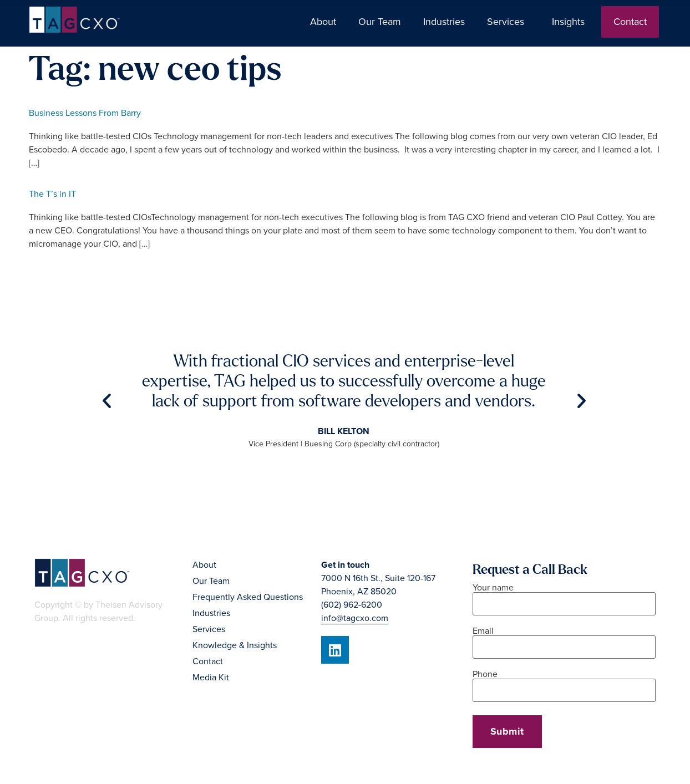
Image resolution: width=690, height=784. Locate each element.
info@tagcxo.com (355, 618)
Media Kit (211, 678)
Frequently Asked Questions (248, 597)
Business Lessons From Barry (85, 113)
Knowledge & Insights (235, 645)
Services (508, 22)
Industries (444, 22)
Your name (564, 596)
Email (564, 640)
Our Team (380, 22)
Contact (630, 22)
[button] (107, 401)
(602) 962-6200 (352, 605)
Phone (564, 683)
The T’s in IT (52, 194)
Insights (571, 22)
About (323, 22)
